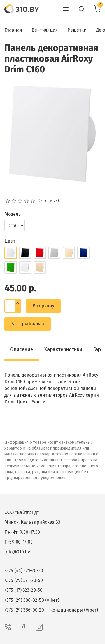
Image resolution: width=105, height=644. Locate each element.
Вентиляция (45, 30)
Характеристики (63, 349)
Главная (13, 30)
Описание (22, 349)
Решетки (77, 30)
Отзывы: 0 (50, 201)
